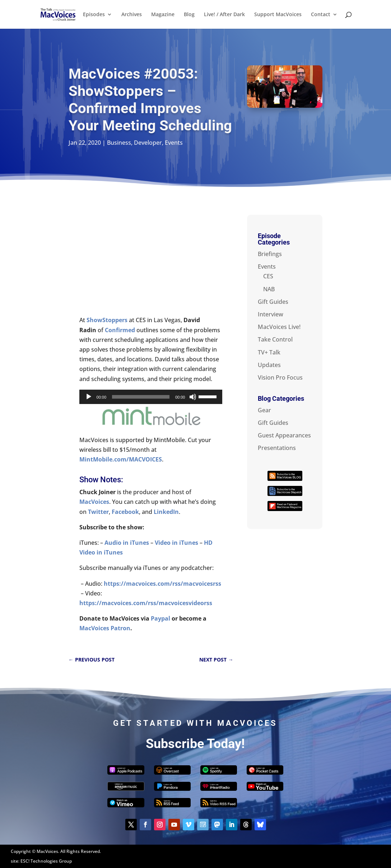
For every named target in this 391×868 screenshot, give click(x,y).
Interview (271, 314)
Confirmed (120, 330)
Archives (132, 15)
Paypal (160, 618)
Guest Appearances (284, 435)
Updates (269, 365)
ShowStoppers (107, 320)
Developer (148, 143)
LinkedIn (166, 512)
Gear (264, 410)
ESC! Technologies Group (46, 861)
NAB (269, 289)
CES (268, 276)
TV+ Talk (269, 352)
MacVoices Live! (279, 327)
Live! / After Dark (224, 15)
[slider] (141, 397)
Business (119, 143)
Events (174, 143)
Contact (321, 15)
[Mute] (193, 397)
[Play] (89, 397)
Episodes (94, 15)
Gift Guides (273, 302)
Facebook (125, 512)
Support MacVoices (278, 15)
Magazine (163, 15)
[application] (151, 397)
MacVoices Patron (105, 628)
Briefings (270, 254)
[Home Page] (66, 14)
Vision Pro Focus (280, 377)
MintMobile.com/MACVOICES (121, 459)
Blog (189, 15)
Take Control (275, 339)
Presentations (277, 448)
